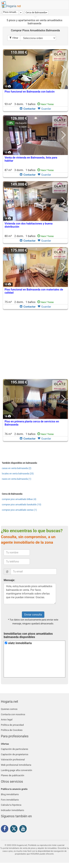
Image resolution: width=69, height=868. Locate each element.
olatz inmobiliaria (20, 643)
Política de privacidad (12, 725)
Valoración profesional (13, 760)
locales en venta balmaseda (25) (18, 474)
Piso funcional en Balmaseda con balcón (30, 92)
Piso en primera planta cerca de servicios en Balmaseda (32, 423)
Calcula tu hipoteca (11, 805)
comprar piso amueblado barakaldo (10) (22, 505)
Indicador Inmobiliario (13, 810)
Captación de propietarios (15, 754)
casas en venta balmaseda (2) (17, 468)
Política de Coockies (12, 730)
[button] (36, 13)
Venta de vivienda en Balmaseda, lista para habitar (31, 159)
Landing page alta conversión (16, 770)
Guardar (44, 109)
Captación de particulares (15, 749)
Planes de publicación (13, 775)
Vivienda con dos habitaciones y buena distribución (29, 225)
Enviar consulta (33, 615)
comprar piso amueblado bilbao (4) (19, 499)
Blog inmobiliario (10, 794)
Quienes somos (9, 709)
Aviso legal (7, 720)
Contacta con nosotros (13, 714)
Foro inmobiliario (10, 800)
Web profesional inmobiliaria (16, 765)
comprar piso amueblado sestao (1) (19, 510)
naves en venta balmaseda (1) (17, 479)
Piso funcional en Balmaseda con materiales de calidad (34, 291)
